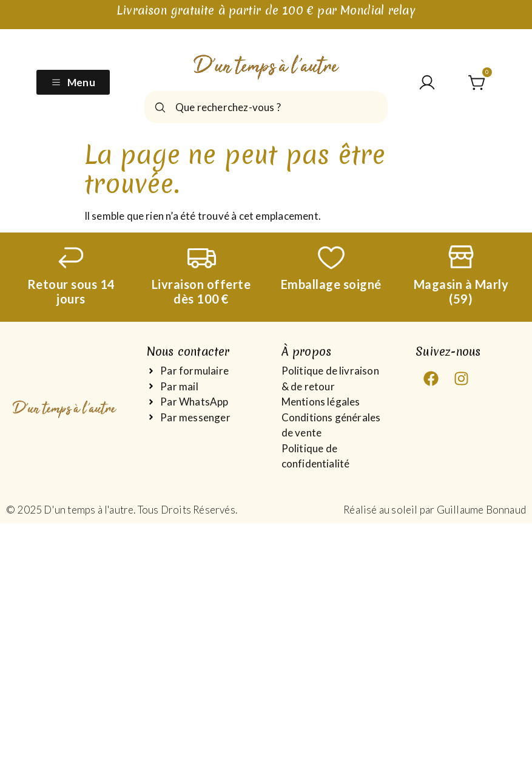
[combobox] (266, 107)
